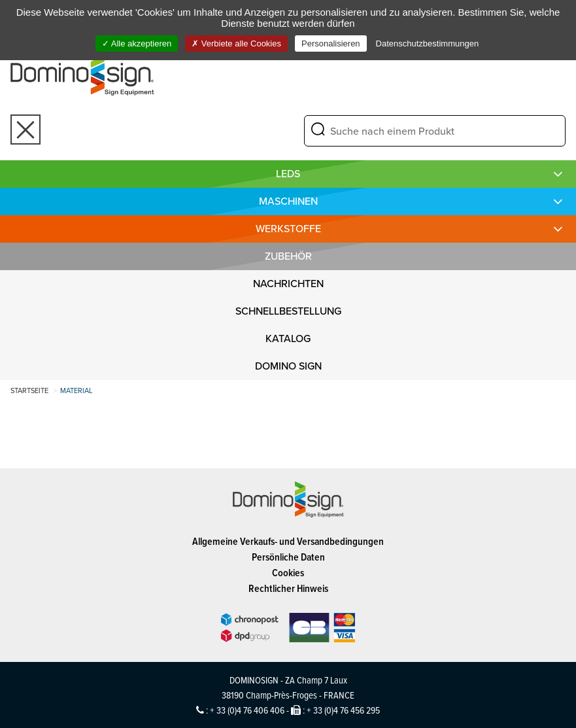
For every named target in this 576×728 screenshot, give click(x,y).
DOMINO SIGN (288, 366)
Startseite (29, 390)
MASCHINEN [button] (288, 201)
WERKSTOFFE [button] (288, 229)
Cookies (288, 573)
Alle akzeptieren (137, 43)
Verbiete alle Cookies (236, 43)
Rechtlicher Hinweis (288, 588)
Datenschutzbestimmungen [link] (428, 43)
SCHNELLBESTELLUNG (288, 311)
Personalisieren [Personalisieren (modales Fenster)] (331, 43)
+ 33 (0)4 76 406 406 (247, 710)
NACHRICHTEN (288, 284)
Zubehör (288, 256)
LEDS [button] (288, 174)
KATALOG (288, 338)
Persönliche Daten (288, 557)
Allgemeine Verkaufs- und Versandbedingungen (288, 541)
